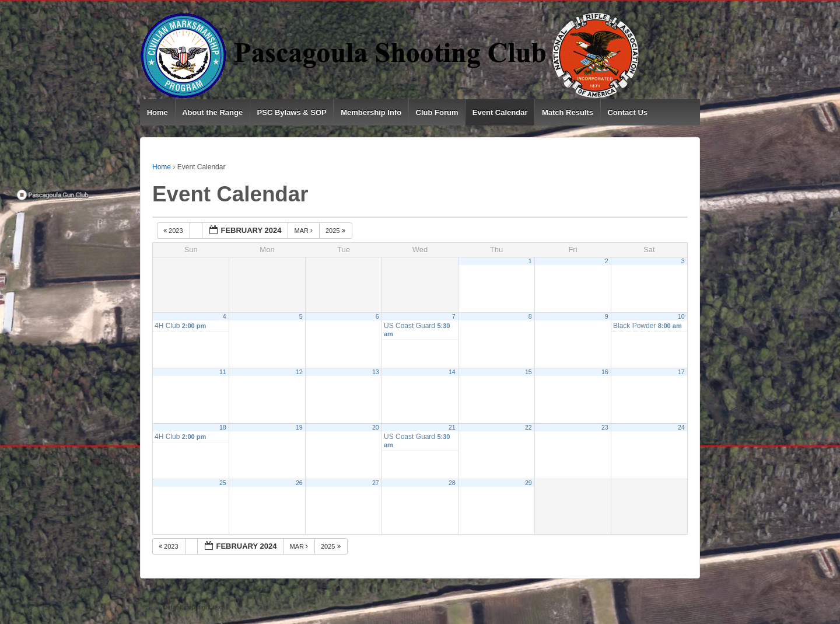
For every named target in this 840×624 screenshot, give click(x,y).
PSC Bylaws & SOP (292, 112)
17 (681, 372)
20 (376, 427)
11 (223, 372)
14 (452, 372)
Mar (304, 231)
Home (157, 112)
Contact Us (627, 112)
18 (223, 427)
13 (376, 372)
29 (528, 483)
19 (299, 427)
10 (681, 316)
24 (681, 427)
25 (223, 483)
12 (299, 372)
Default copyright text (192, 607)
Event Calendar (500, 112)
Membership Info (371, 112)
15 (528, 372)
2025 (336, 231)
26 (299, 483)
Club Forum (437, 112)
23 (605, 427)
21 (452, 427)
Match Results (568, 112)
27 (376, 483)
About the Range (212, 112)
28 (452, 483)
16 (605, 372)
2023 (174, 231)
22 (528, 427)
